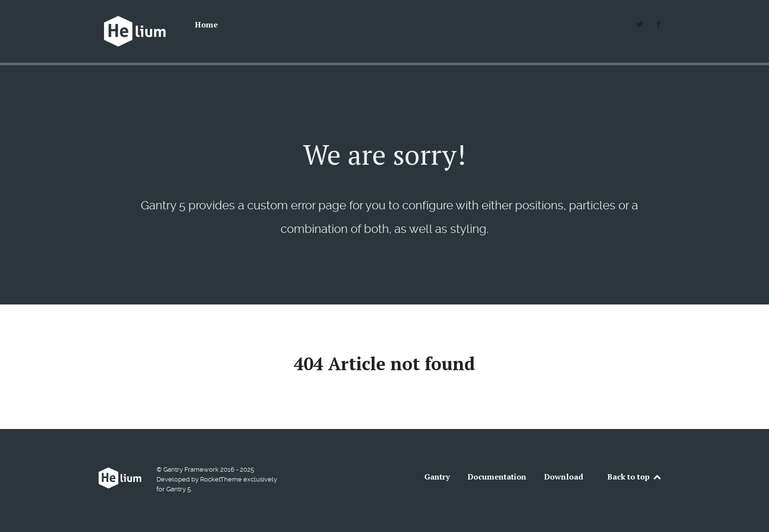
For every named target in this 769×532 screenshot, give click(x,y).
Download (564, 477)
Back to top (635, 477)
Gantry (437, 477)
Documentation (497, 477)
